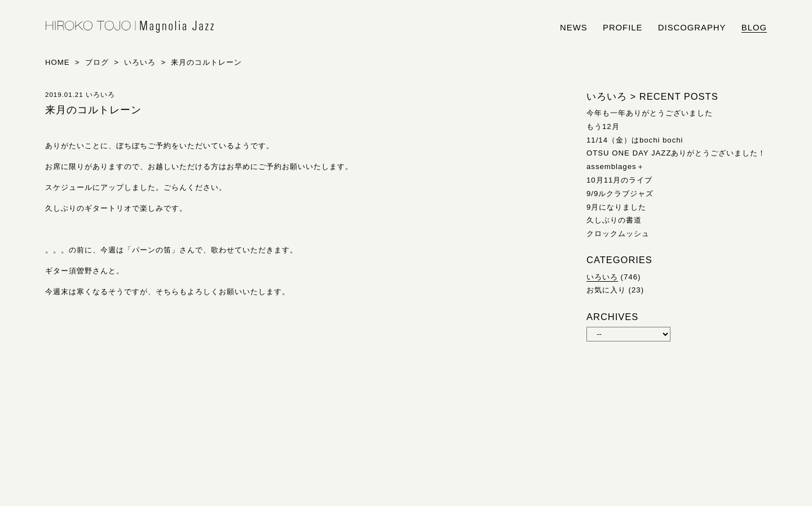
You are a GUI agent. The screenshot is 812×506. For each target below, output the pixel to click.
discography (692, 28)
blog (754, 28)
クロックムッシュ (618, 234)
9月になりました (616, 207)
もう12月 (603, 126)
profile (623, 28)
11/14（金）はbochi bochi (635, 140)
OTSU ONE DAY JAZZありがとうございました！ (676, 153)
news (574, 28)
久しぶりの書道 (614, 220)
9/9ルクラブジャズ (620, 194)
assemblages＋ (615, 167)
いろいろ (602, 277)
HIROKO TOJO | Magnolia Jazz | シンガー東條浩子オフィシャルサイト (130, 27)
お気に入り (606, 290)
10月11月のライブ (619, 180)
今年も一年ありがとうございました (650, 113)
